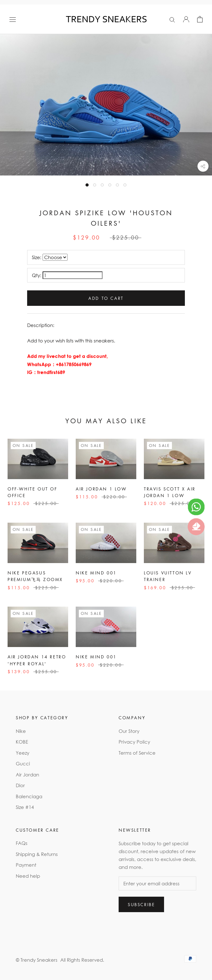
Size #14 (25, 807)
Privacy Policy (134, 742)
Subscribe (141, 904)
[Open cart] (200, 19)
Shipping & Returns (37, 854)
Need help (28, 876)
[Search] (172, 19)
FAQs (22, 843)
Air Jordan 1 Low (101, 489)
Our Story (129, 731)
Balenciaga (29, 796)
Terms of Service (137, 753)
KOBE (22, 742)
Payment (26, 865)
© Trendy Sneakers (37, 960)
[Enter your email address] (157, 883)
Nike (21, 731)
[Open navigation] (13, 19)
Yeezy (23, 753)
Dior (20, 785)
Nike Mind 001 (96, 573)
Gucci (23, 763)
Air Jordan (27, 775)
